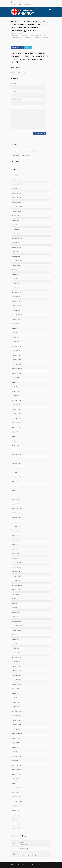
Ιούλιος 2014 (15, 779)
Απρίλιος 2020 (16, 500)
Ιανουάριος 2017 (17, 662)
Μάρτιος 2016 (16, 707)
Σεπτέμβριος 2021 (17, 423)
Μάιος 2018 (15, 603)
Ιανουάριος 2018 (17, 608)
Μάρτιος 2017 (16, 653)
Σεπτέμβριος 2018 (17, 585)
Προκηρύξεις (26, 155)
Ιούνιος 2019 (16, 545)
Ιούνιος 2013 (16, 815)
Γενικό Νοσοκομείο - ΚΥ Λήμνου (23, 865)
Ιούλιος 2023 (15, 324)
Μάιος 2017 (15, 644)
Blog (18, 34)
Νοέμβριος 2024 (17, 252)
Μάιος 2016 (15, 698)
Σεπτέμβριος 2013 (17, 801)
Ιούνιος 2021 (16, 436)
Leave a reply (14, 67)
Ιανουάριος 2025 (17, 243)
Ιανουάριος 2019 (17, 567)
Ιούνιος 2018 (16, 599)
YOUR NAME (14, 84)
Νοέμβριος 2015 (17, 725)
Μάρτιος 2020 (16, 504)
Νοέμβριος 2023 (17, 306)
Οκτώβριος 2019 (16, 527)
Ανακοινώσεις (21, 72)
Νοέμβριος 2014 (17, 765)
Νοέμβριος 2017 (17, 617)
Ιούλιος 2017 (15, 635)
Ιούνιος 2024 (16, 274)
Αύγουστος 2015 (16, 738)
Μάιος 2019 (15, 549)
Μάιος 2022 (15, 387)
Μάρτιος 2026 (16, 180)
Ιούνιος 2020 (16, 491)
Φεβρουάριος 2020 (17, 509)
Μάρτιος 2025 (16, 234)
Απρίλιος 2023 (16, 337)
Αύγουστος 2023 (16, 319)
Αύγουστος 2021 (16, 427)
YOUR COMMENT (15, 107)
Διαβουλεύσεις (40, 151)
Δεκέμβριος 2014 (17, 761)
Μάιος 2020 (15, 495)
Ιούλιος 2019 (15, 540)
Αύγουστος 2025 (16, 211)
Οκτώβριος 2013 (16, 797)
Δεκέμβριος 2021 (17, 409)
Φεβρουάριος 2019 (17, 563)
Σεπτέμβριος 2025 (17, 207)
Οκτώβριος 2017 (16, 621)
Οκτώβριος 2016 (16, 675)
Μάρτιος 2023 (16, 342)
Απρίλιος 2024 (16, 283)
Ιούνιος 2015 (16, 747)
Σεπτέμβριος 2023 (17, 315)
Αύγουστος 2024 (16, 265)
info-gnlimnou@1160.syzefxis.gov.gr (23, 4)
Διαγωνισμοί (15, 155)
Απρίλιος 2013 (16, 824)
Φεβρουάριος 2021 (17, 454)
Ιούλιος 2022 (15, 378)
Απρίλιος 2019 (16, 554)
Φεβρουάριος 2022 (17, 400)
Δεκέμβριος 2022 (17, 355)
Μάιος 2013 (15, 819)
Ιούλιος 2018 (15, 594)
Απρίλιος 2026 (16, 175)
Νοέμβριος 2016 (17, 671)
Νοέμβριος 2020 (17, 468)
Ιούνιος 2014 (16, 783)
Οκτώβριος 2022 (16, 364)
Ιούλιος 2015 (15, 743)
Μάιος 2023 (15, 333)
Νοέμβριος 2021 (17, 414)
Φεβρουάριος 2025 (17, 238)
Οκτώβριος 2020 (16, 472)
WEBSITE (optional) (15, 99)
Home (12, 34)
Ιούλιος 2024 (15, 270)
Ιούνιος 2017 (16, 639)
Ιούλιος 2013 (15, 810)
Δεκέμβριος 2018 (17, 572)
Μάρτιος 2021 (16, 450)
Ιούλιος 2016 (15, 689)
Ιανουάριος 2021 (17, 459)
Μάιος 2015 (15, 752)
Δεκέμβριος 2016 (17, 666)
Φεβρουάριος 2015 (17, 756)
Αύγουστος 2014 (16, 774)
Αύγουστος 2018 (16, 590)
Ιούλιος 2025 (15, 216)
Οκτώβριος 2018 (16, 581)
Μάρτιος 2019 (16, 558)
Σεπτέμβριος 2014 (17, 770)
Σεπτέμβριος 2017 (17, 626)
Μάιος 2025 (15, 225)
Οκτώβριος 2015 (16, 729)
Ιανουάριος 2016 (17, 716)
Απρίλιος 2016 (16, 702)
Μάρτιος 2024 (16, 288)
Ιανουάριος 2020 (17, 513)
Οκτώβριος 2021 (16, 418)
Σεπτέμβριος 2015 (17, 734)
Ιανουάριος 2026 (17, 189)
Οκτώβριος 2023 (16, 310)
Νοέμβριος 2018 (17, 576)
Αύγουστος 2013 (16, 806)
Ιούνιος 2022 (16, 382)
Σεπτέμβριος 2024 (17, 261)
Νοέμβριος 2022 (17, 360)
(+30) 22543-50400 (18, 2)
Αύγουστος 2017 (16, 630)
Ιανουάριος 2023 (17, 351)
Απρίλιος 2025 (16, 229)
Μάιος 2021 (15, 441)
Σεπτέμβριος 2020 (17, 477)
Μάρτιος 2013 (16, 828)
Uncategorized (16, 151)
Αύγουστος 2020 (16, 481)
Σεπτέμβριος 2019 (17, 531)
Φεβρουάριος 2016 (17, 711)
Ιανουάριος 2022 (17, 405)
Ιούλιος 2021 (15, 432)
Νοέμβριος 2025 (17, 198)
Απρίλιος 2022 (16, 391)
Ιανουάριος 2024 (17, 297)
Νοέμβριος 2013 (17, 792)
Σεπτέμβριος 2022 (17, 369)
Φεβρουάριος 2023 (17, 346)
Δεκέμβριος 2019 (17, 518)
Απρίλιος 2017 (16, 648)
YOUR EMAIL (14, 91)
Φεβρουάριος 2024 (17, 292)
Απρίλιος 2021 (16, 445)
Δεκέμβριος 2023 (17, 301)
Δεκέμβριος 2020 (17, 463)
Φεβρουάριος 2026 (17, 184)
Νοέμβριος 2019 (17, 522)
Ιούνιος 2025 (16, 220)
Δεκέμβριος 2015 (17, 720)
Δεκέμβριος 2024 (17, 247)
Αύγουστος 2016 (16, 684)
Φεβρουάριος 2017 (17, 657)
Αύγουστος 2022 (16, 373)
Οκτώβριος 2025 (16, 202)
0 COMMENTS (28, 48)
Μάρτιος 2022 (16, 396)
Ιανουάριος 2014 (17, 788)
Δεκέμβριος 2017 (17, 612)
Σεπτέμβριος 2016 (17, 680)
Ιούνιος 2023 (16, 328)
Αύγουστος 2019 (16, 536)
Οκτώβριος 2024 (16, 256)
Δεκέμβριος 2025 (17, 193)
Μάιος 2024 (15, 279)
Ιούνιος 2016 (16, 693)
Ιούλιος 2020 (15, 486)
